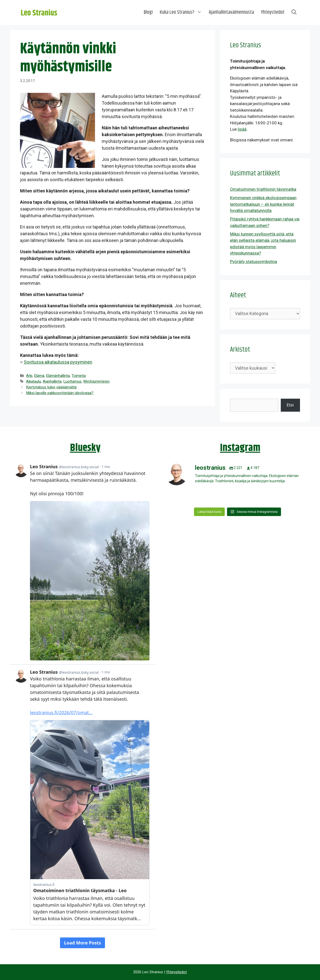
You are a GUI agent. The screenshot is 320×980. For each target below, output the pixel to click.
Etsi (290, 405)
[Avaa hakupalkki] (294, 13)
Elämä (39, 376)
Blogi (148, 12)
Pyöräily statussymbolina (253, 262)
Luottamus (72, 381)
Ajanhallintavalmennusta (231, 12)
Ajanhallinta (52, 381)
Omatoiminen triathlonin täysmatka (263, 189)
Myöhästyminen (96, 381)
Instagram (240, 448)
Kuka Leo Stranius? (182, 13)
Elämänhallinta (58, 376)
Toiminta (79, 376)
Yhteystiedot (273, 12)
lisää (242, 129)
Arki (29, 376)
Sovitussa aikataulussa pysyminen (58, 362)
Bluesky (85, 448)
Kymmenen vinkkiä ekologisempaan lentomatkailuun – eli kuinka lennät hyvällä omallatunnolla (263, 204)
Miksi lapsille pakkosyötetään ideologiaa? (60, 393)
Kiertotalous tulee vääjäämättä (51, 387)
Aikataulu (33, 381)
